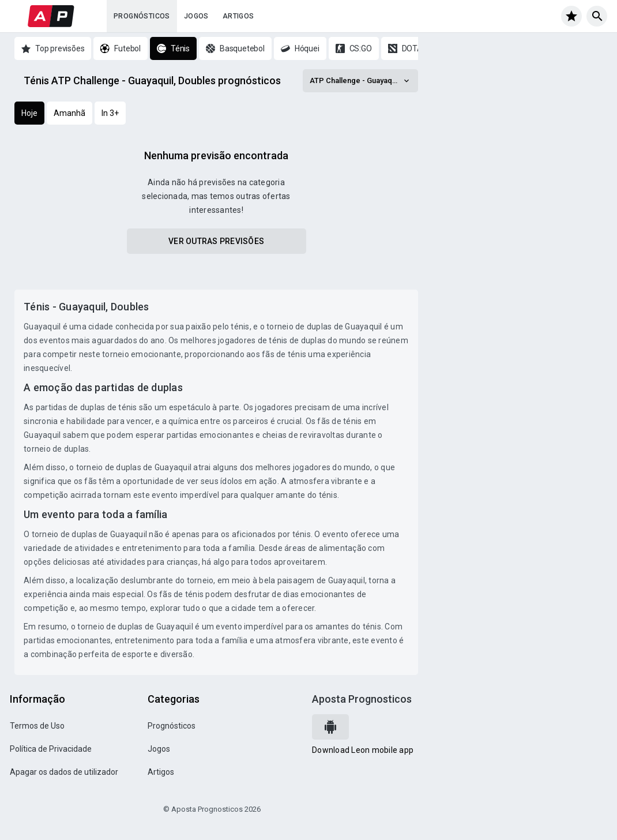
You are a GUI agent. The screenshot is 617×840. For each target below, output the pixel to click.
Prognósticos (142, 16)
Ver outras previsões (216, 241)
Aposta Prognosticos (362, 699)
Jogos (196, 16)
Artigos (238, 16)
